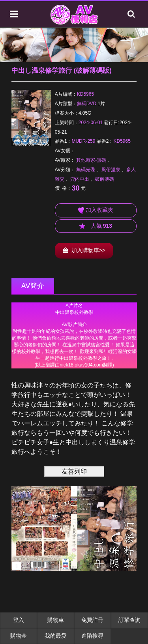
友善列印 (74, 471)
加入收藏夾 (96, 210)
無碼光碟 (86, 170)
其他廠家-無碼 (91, 160)
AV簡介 (33, 286)
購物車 (56, 620)
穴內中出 (80, 179)
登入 (19, 620)
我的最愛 (56, 636)
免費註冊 (92, 620)
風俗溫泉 (111, 170)
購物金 (19, 636)
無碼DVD (87, 104)
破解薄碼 (105, 179)
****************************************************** (74, 335)
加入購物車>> (84, 250)
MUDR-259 (83, 141)
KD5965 (85, 94)
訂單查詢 (129, 620)
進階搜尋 (92, 636)
